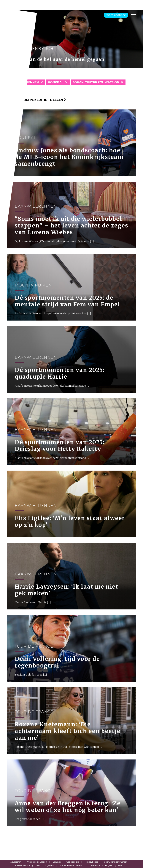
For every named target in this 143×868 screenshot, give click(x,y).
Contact (57, 862)
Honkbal (56, 82)
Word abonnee (116, 15)
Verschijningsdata (45, 865)
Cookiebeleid (73, 862)
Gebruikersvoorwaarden (116, 862)
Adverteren (16, 862)
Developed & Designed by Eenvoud (108, 865)
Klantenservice (22, 865)
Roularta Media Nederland (72, 865)
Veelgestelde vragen (37, 862)
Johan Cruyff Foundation (96, 82)
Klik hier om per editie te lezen (37, 100)
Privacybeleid (92, 862)
